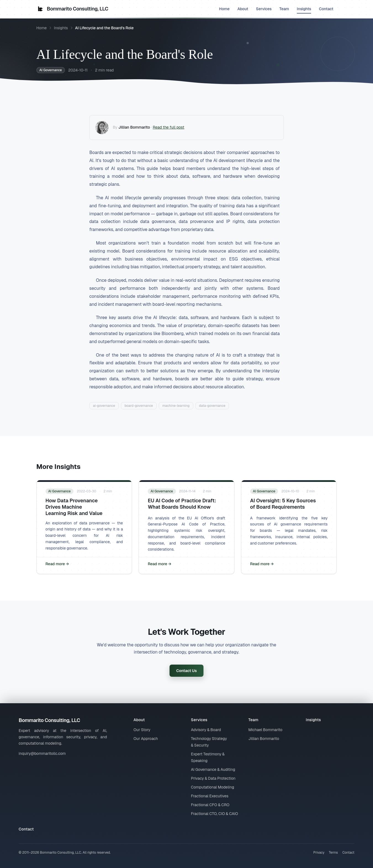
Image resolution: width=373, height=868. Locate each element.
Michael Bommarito (265, 730)
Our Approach (146, 739)
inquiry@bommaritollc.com (42, 753)
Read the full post (168, 127)
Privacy (319, 853)
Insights (304, 10)
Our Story (142, 730)
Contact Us (186, 671)
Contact (326, 9)
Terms (333, 853)
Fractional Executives (210, 796)
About (243, 9)
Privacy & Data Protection (213, 778)
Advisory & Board (206, 730)
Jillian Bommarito (134, 127)
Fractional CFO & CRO (210, 805)
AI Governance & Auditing (213, 769)
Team (284, 9)
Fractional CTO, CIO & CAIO (215, 814)
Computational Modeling (213, 787)
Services (264, 9)
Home (224, 9)
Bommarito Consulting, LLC (72, 9)
